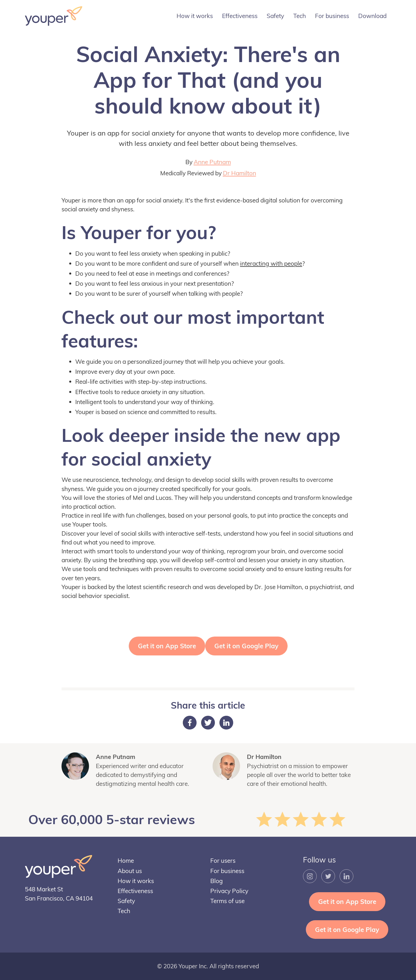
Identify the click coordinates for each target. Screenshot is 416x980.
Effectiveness (240, 16)
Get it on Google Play (246, 646)
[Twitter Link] (328, 876)
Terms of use (227, 901)
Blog (217, 881)
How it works (195, 16)
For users (223, 860)
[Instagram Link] (310, 876)
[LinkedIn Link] (346, 876)
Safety (275, 16)
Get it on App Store (167, 646)
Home (126, 860)
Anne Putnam (212, 162)
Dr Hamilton (239, 173)
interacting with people (271, 263)
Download (372, 16)
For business (332, 16)
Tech (300, 16)
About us (130, 871)
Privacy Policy (229, 891)
